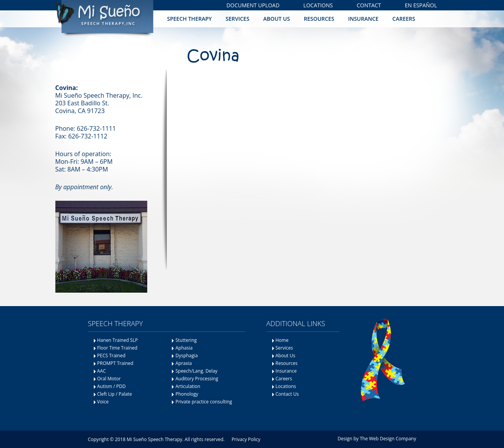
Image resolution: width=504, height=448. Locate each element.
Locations (318, 5)
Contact (369, 5)
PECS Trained (111, 356)
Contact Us (287, 394)
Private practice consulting (204, 402)
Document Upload (253, 5)
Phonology (187, 394)
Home (282, 340)
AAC (102, 371)
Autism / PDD (111, 386)
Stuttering (186, 340)
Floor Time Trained (117, 348)
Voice (103, 402)
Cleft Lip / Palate (115, 394)
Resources (319, 19)
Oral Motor (109, 379)
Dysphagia (186, 356)
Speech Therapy (190, 19)
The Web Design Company (388, 439)
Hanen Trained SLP (118, 340)
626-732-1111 (96, 128)
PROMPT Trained (115, 363)
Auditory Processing (197, 379)
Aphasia (184, 348)
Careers (404, 19)
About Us (277, 19)
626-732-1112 (88, 136)
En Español (421, 5)
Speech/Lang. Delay (196, 371)
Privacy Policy (246, 439)
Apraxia (183, 363)
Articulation (188, 386)
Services (238, 19)
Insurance (363, 19)
